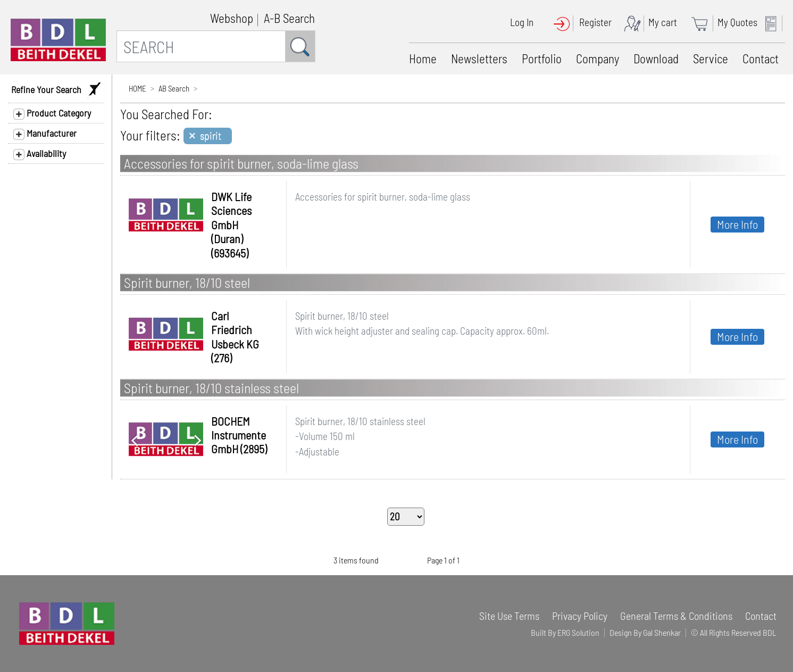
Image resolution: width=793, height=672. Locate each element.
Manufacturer (45, 134)
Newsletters (479, 59)
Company (598, 59)
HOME (137, 88)
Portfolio (542, 59)
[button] (134, 439)
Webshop (232, 18)
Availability (40, 154)
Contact (761, 59)
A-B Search (289, 18)
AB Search (174, 88)
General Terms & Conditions (676, 616)
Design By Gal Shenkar (645, 632)
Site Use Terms (509, 616)
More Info (737, 224)
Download (656, 59)
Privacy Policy (580, 616)
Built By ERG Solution (565, 632)
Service (711, 59)
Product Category (52, 113)
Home (423, 59)
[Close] (208, 136)
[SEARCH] (201, 46)
